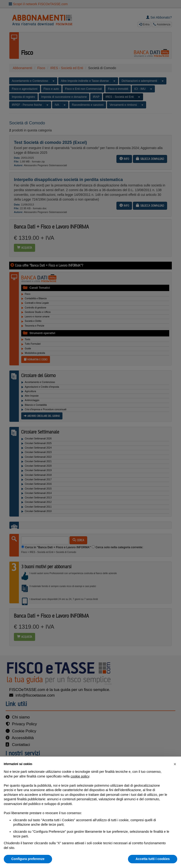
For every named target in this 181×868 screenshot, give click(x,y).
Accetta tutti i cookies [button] (153, 859)
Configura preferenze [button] (28, 859)
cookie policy (80, 776)
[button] (175, 764)
